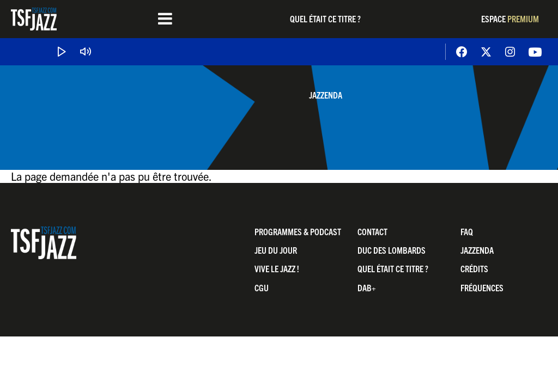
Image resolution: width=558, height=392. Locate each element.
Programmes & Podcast (298, 231)
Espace (510, 19)
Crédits (474, 268)
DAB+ (367, 287)
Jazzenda (326, 95)
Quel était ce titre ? (325, 19)
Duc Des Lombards (392, 250)
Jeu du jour (276, 250)
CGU (262, 287)
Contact (372, 231)
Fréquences (482, 287)
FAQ (467, 231)
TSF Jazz (34, 19)
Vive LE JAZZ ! (277, 268)
